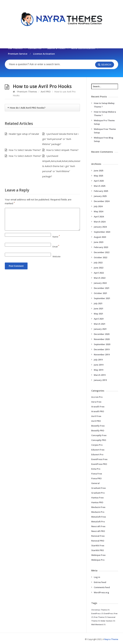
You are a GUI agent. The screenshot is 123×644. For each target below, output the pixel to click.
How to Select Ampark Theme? (62, 150)
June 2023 (99, 242)
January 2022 (100, 283)
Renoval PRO (98, 541)
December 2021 (102, 288)
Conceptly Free (99, 435)
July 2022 (98, 263)
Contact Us (35, 48)
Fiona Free (97, 474)
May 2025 (98, 176)
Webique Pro (98, 560)
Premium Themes (27, 92)
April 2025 (99, 181)
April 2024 (99, 217)
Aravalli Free (98, 407)
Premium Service (18, 54)
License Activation (44, 54)
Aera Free (96, 402)
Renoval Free (98, 536)
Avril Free (96, 416)
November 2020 (102, 339)
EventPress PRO (99, 464)
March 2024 (100, 222)
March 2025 (100, 186)
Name (56, 237)
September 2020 (102, 344)
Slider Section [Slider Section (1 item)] (108, 621)
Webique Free (98, 555)
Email (56, 247)
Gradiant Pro (98, 493)
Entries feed (100, 582)
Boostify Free (98, 426)
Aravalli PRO (98, 411)
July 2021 (98, 303)
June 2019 (99, 365)
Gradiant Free (98, 488)
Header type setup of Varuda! (24, 134)
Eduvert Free (98, 450)
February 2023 (101, 247)
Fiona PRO (96, 478)
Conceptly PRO (99, 440)
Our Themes (15, 48)
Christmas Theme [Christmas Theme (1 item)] (100, 610)
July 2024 (98, 206)
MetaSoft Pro (98, 522)
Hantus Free (97, 498)
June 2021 (99, 309)
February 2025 (101, 191)
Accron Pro (97, 397)
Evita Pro (96, 469)
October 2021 (100, 293)
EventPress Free (99, 459)
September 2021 (102, 298)
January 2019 (100, 380)
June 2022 (99, 268)
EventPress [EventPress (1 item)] (97, 614)
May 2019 (98, 370)
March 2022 (100, 278)
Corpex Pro (97, 445)
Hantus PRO (97, 502)
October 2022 (100, 257)
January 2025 (100, 196)
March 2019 (100, 375)
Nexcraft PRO (98, 531)
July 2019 (98, 360)
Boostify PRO (98, 431)
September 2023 (102, 232)
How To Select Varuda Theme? (25, 150)
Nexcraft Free (98, 526)
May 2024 (98, 211)
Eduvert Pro (97, 454)
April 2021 (99, 319)
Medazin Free (98, 507)
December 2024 (102, 201)
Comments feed (102, 587)
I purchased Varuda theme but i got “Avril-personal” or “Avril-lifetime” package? (60, 139)
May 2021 (98, 314)
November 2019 (102, 354)
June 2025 (99, 171)
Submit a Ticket (56, 48)
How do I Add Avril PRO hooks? (28, 108)
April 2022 (99, 273)
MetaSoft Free (99, 517)
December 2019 (102, 349)
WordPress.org (101, 592)
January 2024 (100, 227)
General (95, 483)
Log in (97, 577)
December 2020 (102, 334)
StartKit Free (98, 545)
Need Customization (83, 48)
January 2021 (100, 329)
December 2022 (102, 252)
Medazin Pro (98, 512)
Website (57, 256)
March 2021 (100, 324)
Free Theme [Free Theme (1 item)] (100, 617)
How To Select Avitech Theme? (25, 156)
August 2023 (100, 237)
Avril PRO (46, 92)
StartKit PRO (98, 550)
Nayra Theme (111, 639)
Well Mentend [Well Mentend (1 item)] (98, 625)
